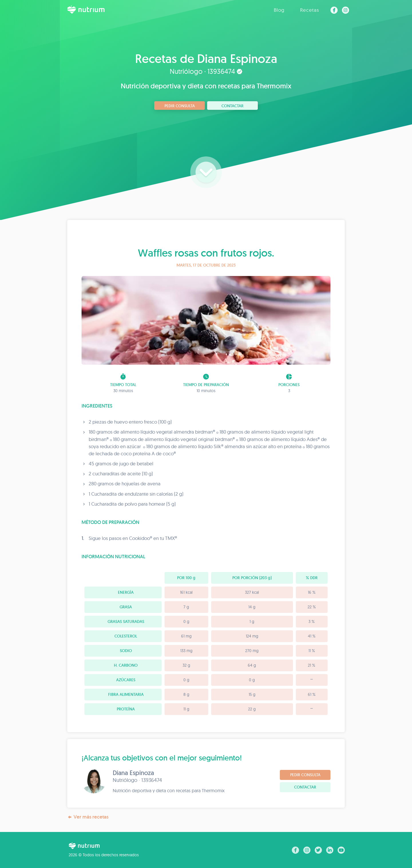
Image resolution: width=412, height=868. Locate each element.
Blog (279, 10)
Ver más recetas (88, 817)
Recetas (310, 10)
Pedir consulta (180, 106)
